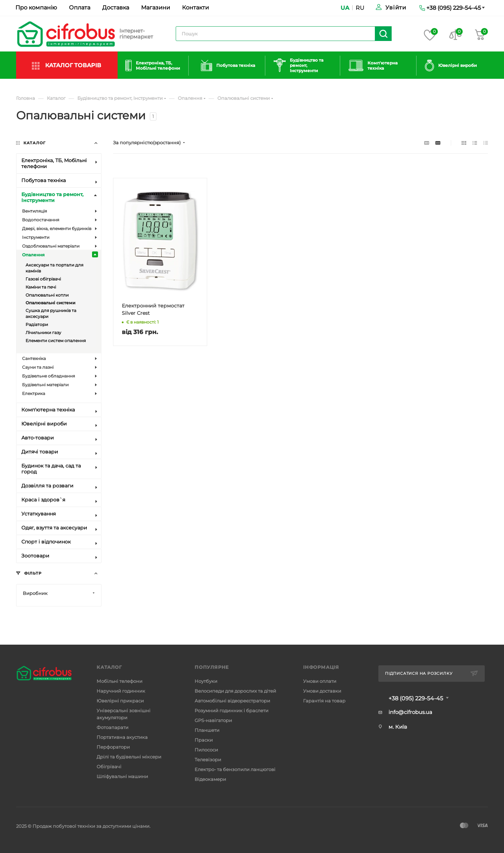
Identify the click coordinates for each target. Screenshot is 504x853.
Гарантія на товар (324, 701)
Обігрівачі (109, 767)
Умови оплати (320, 681)
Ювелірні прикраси (120, 701)
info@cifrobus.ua (410, 712)
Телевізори (208, 760)
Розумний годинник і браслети (232, 710)
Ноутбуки (206, 681)
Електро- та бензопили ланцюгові (235, 769)
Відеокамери (210, 779)
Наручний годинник (121, 691)
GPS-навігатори (213, 720)
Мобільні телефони (120, 681)
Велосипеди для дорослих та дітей (235, 691)
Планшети (207, 730)
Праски (204, 740)
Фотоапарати (113, 727)
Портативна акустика (122, 737)
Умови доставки (322, 691)
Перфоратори (113, 747)
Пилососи (206, 750)
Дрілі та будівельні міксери (129, 757)
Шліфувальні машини (122, 776)
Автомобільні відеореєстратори (232, 701)
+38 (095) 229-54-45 (416, 699)
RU (360, 8)
